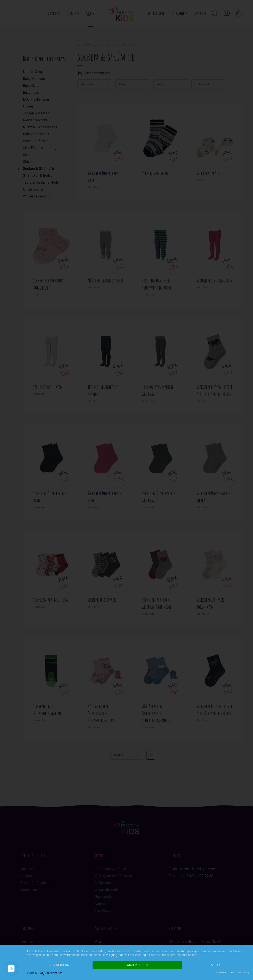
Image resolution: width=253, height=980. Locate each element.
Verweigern (59, 965)
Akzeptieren (137, 965)
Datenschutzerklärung (238, 973)
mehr (215, 965)
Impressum (221, 973)
